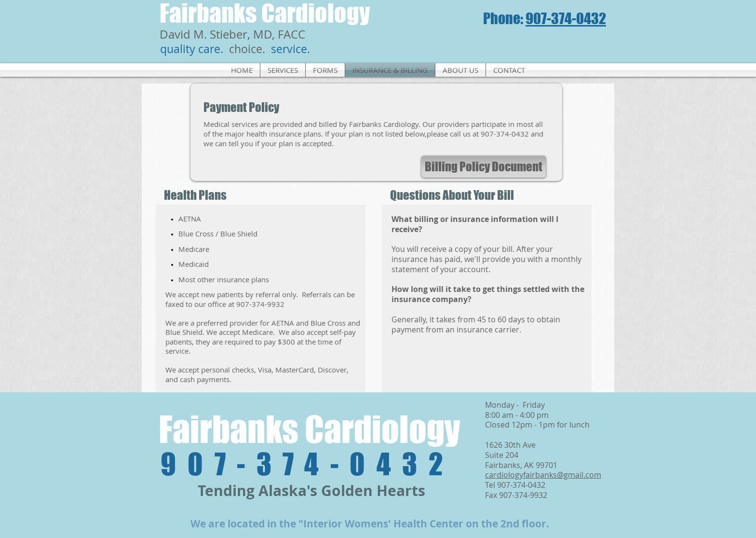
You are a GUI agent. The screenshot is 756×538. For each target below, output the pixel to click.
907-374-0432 (566, 18)
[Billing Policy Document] (484, 167)
